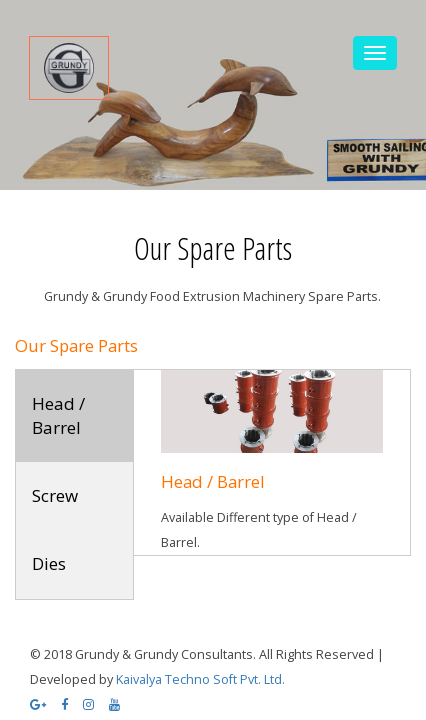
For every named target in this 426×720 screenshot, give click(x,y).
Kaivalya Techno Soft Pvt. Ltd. (200, 679)
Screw (55, 495)
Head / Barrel (58, 415)
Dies (49, 563)
